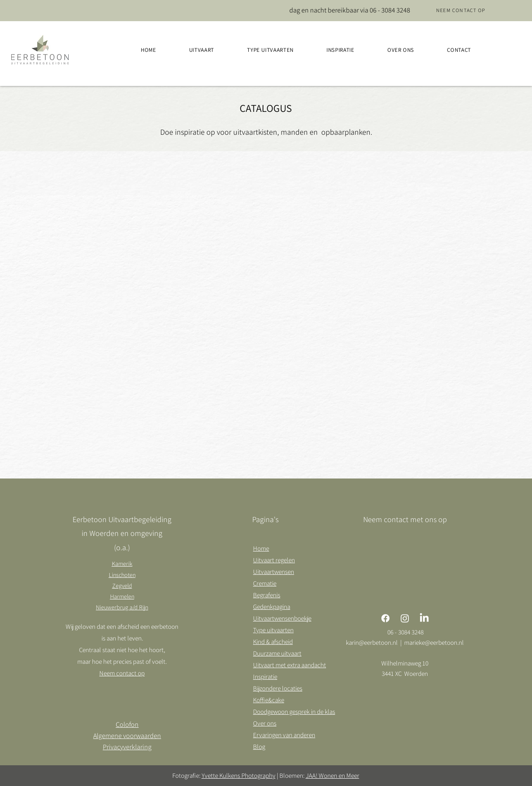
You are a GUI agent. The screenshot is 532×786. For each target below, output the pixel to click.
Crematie (265, 583)
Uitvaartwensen (274, 572)
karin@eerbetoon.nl (372, 642)
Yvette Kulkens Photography (239, 775)
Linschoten (122, 575)
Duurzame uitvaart (277, 653)
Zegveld (122, 586)
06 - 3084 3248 (390, 10)
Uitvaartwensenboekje (282, 618)
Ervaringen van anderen (284, 735)
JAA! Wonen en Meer (332, 775)
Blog (259, 746)
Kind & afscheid (273, 642)
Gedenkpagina (272, 607)
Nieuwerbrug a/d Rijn (122, 607)
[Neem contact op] (461, 10)
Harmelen (122, 596)
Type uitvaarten (273, 630)
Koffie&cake (269, 700)
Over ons (265, 723)
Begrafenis (267, 595)
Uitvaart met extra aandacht (290, 665)
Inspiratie (265, 677)
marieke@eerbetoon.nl (434, 642)
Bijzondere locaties (278, 688)
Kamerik (122, 564)
